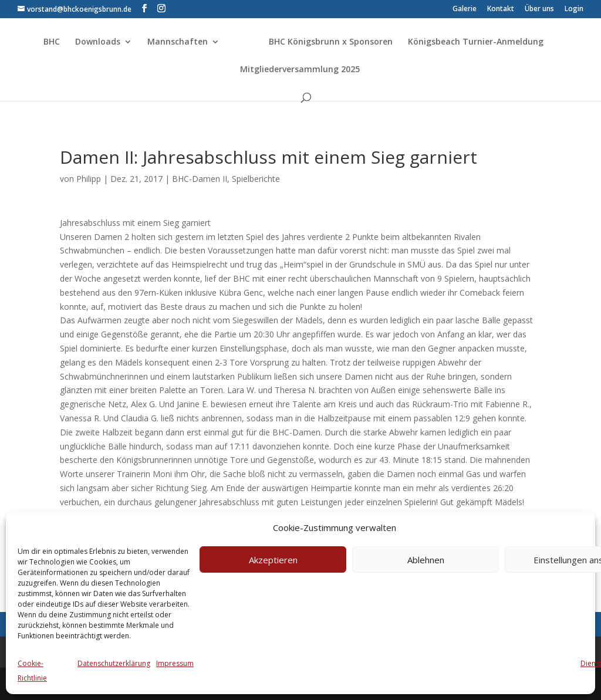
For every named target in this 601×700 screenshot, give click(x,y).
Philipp (89, 179)
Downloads (98, 42)
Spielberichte (256, 179)
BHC (52, 42)
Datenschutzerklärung (114, 663)
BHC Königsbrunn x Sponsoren (331, 42)
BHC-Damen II (200, 179)
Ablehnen (426, 560)
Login (574, 9)
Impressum (175, 663)
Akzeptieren (273, 560)
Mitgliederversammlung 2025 (300, 70)
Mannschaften (178, 42)
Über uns (539, 9)
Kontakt (501, 9)
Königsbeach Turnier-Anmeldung (476, 42)
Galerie (465, 9)
